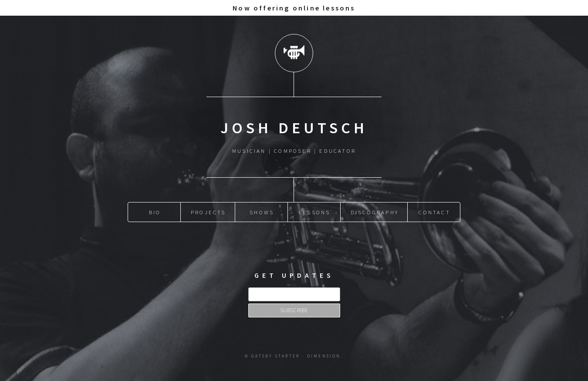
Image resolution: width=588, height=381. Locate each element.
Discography (375, 212)
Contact (434, 212)
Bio (155, 212)
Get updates (294, 275)
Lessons (314, 212)
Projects (208, 212)
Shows (262, 212)
